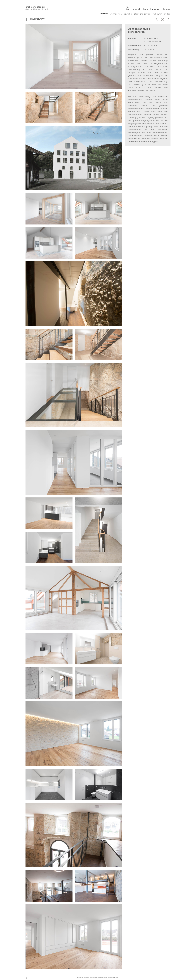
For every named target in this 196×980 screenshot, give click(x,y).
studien (167, 14)
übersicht (104, 14)
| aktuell (136, 9)
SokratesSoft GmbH (113, 978)
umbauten (157, 14)
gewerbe (128, 14)
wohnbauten (116, 14)
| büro (145, 9)
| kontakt (166, 9)
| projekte (155, 9)
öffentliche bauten (142, 14)
